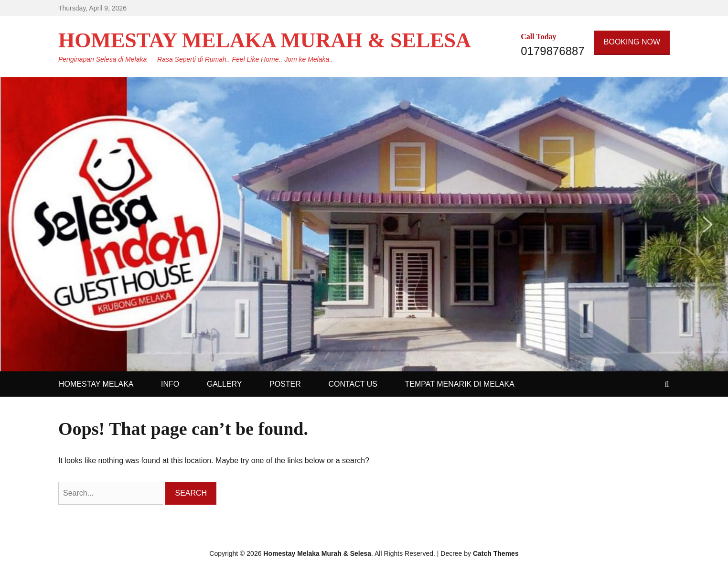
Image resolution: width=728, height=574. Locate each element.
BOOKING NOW (632, 42)
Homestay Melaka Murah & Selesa (265, 40)
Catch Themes (496, 553)
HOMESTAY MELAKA (96, 384)
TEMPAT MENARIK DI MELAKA (460, 384)
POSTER (285, 384)
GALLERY (225, 384)
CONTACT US (353, 384)
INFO (170, 384)
